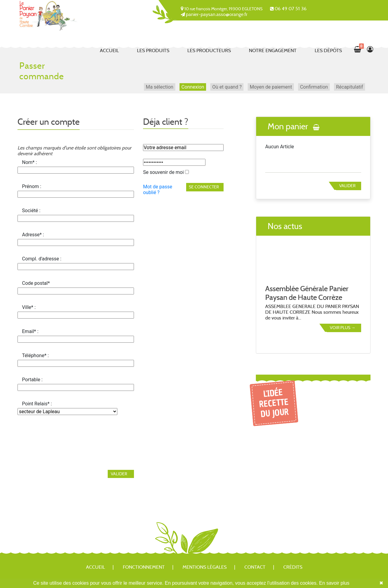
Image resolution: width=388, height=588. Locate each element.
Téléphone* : (35, 355)
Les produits (153, 50)
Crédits (293, 567)
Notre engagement (273, 50)
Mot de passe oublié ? (157, 190)
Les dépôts (328, 50)
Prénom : (32, 186)
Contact (255, 567)
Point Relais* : (37, 404)
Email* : (30, 331)
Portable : (32, 380)
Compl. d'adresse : (42, 259)
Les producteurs (209, 50)
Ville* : (29, 307)
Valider (347, 186)
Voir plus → (343, 328)
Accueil (109, 50)
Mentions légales (205, 567)
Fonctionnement (144, 567)
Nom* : (29, 162)
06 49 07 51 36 (291, 9)
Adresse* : (33, 235)
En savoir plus (334, 583)
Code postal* (36, 283)
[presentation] (63, 439)
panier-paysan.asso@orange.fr (217, 14)
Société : (31, 211)
